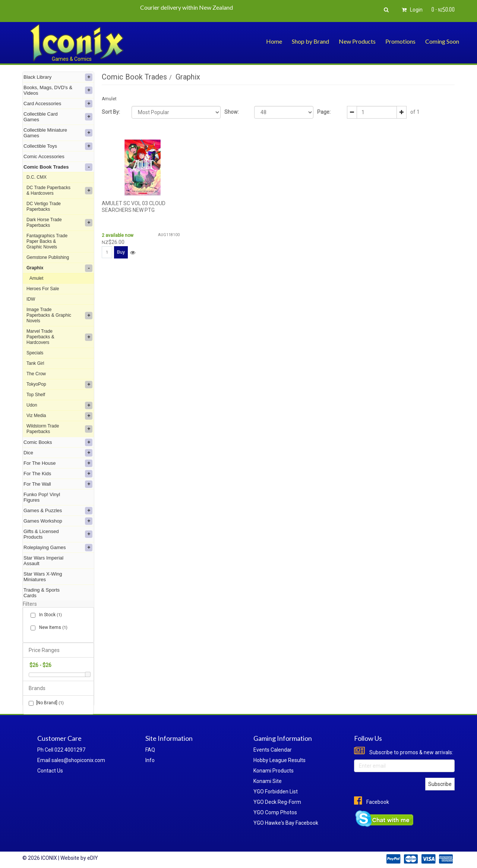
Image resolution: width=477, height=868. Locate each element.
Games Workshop (58, 521)
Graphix (59, 268)
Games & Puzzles (58, 511)
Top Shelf (36, 395)
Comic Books (58, 442)
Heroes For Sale (43, 289)
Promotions (400, 41)
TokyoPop (59, 385)
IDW (31, 299)
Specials (35, 353)
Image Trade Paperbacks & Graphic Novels (59, 315)
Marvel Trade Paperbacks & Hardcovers (59, 337)
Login (411, 10)
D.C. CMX (37, 177)
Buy (121, 252)
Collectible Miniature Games (58, 133)
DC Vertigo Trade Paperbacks (44, 206)
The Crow (36, 374)
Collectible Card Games (58, 117)
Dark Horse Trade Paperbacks (59, 223)
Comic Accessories (44, 156)
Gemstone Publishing (48, 257)
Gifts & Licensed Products (58, 534)
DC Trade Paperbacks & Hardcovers (59, 190)
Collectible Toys (58, 146)
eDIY (93, 858)
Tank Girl (35, 363)
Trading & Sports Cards (42, 593)
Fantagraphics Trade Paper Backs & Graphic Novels (47, 241)
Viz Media (59, 416)
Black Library (58, 77)
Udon (59, 405)
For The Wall (58, 484)
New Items (52, 628)
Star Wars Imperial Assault (43, 561)
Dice (58, 453)
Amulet (36, 278)
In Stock (49, 615)
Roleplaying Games (58, 548)
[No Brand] (46, 703)
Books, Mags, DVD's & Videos (58, 90)
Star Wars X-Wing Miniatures (43, 577)
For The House (58, 463)
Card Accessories (58, 104)
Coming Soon (442, 41)
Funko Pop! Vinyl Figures (42, 497)
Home (274, 41)
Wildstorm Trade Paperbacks (59, 429)
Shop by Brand (310, 41)
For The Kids (58, 474)
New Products (357, 41)
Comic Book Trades (58, 167)
